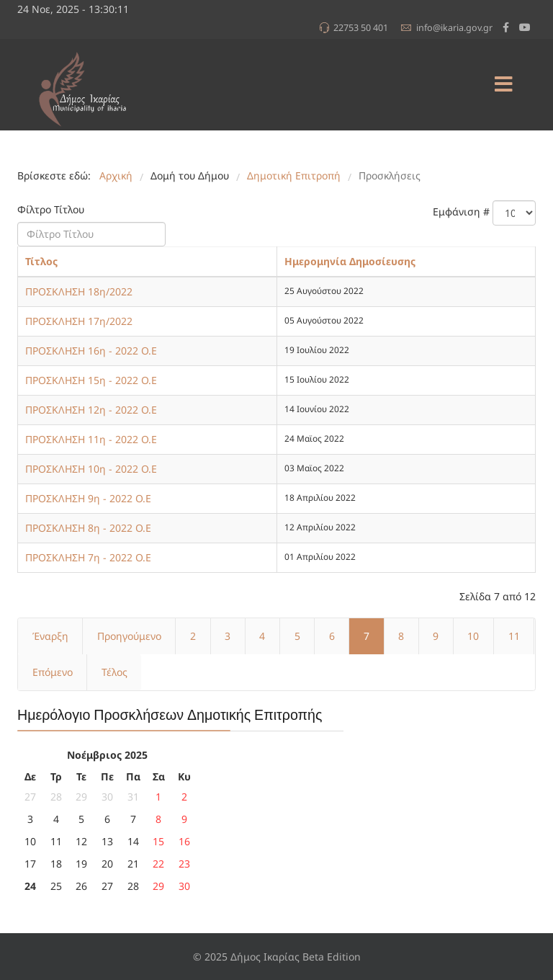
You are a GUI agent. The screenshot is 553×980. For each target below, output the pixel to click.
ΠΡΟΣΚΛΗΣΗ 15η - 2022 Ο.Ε (91, 380)
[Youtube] (525, 27)
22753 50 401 (361, 28)
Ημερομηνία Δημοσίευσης (350, 261)
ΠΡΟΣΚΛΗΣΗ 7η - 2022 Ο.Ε (88, 557)
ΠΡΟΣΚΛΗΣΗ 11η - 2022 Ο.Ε (91, 439)
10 (473, 636)
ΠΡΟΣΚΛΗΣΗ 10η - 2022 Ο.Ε (91, 469)
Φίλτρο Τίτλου (52, 209)
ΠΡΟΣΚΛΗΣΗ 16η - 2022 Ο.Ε (91, 351)
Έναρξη (50, 636)
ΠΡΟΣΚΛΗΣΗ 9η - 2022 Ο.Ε (88, 498)
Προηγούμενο (129, 636)
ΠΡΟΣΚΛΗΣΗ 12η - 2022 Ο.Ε (91, 410)
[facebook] (506, 27)
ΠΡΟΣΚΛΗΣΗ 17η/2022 (79, 321)
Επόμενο (53, 672)
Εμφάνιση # (461, 211)
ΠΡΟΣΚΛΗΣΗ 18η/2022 (79, 291)
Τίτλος (41, 261)
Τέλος (114, 672)
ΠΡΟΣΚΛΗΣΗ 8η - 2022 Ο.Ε (88, 528)
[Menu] (503, 85)
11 (514, 636)
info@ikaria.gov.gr (454, 28)
